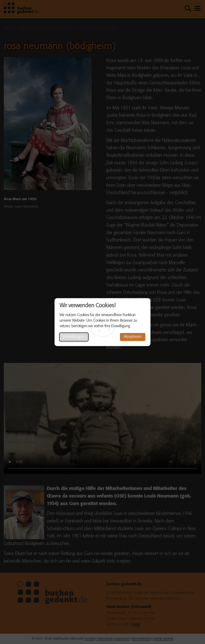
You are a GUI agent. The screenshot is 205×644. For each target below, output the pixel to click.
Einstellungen (74, 337)
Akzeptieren (133, 337)
